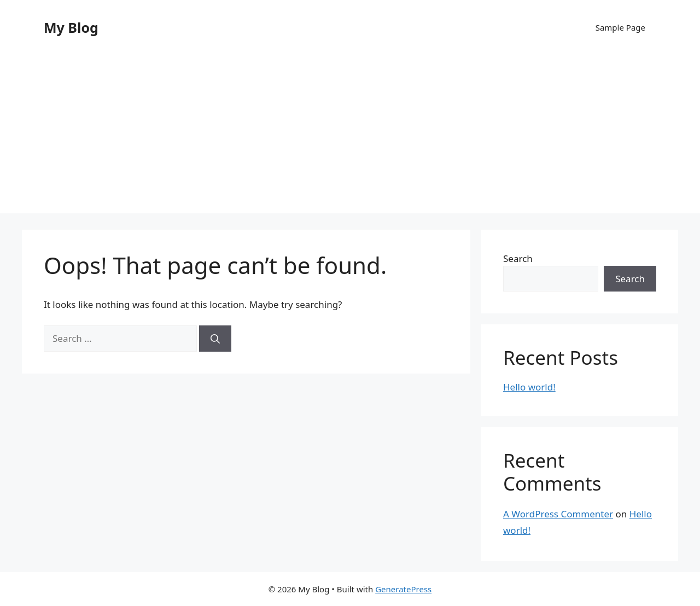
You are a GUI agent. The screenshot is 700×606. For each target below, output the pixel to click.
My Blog (71, 27)
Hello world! (529, 387)
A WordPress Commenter (558, 514)
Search (518, 258)
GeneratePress (403, 589)
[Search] (215, 339)
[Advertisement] (350, 137)
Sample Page (620, 27)
